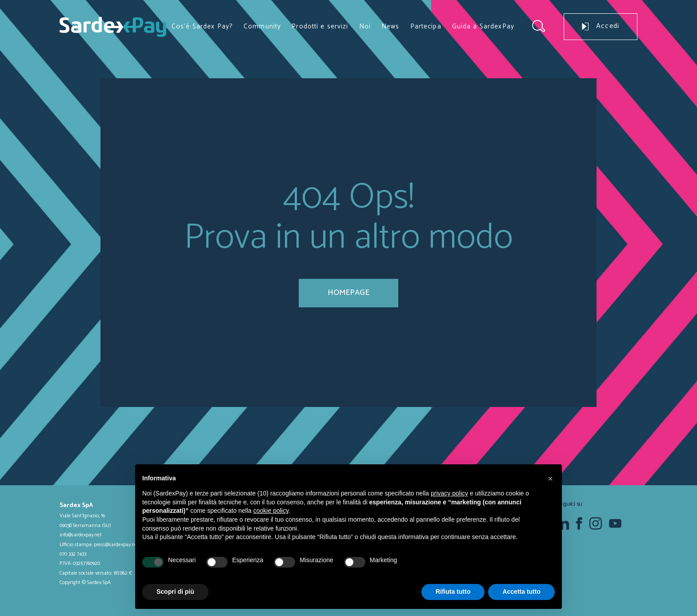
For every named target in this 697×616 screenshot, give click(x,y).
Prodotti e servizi (320, 26)
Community (262, 26)
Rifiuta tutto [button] (453, 592)
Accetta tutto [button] (521, 592)
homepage (348, 293)
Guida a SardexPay (483, 26)
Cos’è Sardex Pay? (202, 26)
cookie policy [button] (271, 511)
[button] (550, 479)
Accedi (601, 26)
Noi (365, 26)
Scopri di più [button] (175, 592)
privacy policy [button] (449, 493)
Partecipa (426, 26)
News (391, 26)
